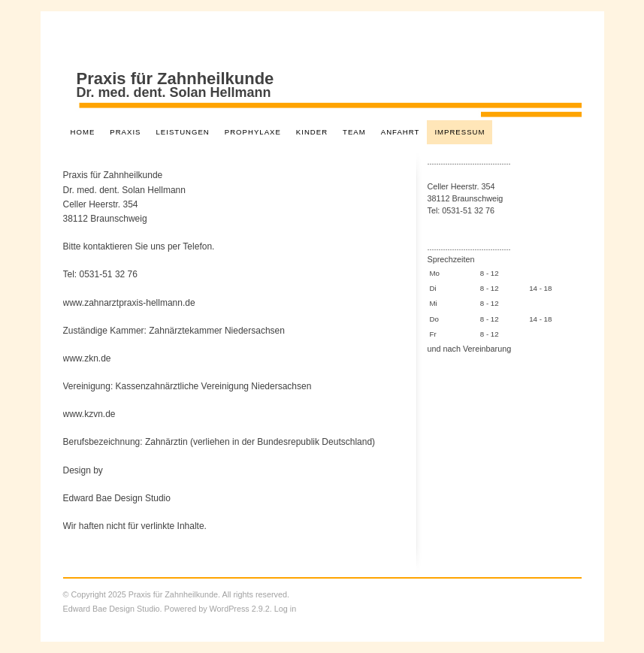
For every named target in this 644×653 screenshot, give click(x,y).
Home (83, 132)
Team (354, 132)
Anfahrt (401, 132)
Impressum (460, 132)
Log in (285, 609)
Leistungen (182, 132)
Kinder (312, 132)
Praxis (125, 132)
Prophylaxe (253, 132)
